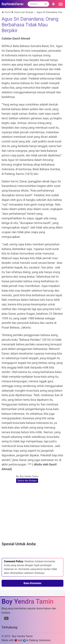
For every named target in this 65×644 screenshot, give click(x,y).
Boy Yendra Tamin (29, 476)
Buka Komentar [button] (32, 583)
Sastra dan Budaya (27, 481)
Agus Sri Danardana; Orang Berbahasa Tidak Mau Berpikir (30, 25)
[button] (60, 4)
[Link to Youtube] (6, 619)
